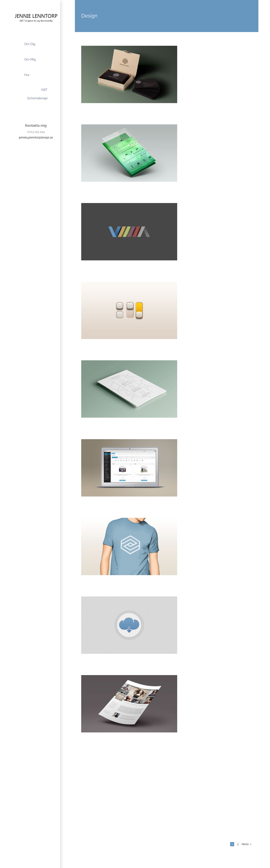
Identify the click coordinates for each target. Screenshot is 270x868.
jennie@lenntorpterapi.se (36, 137)
